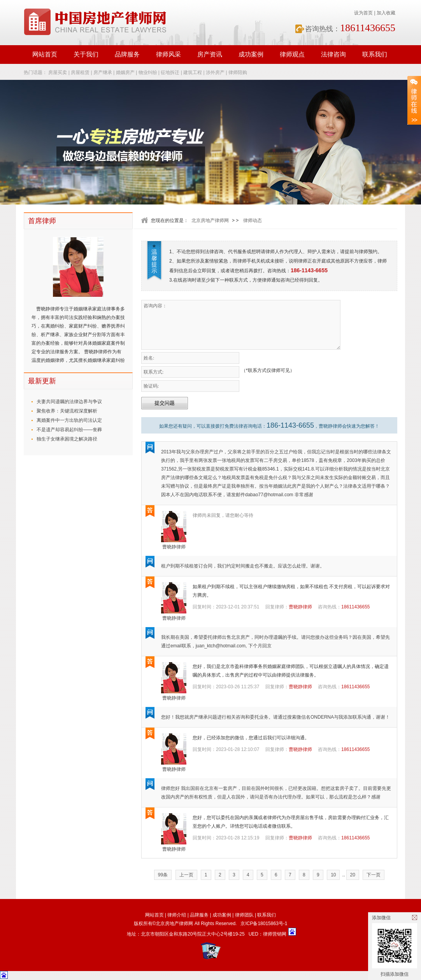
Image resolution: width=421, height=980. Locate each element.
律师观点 (292, 54)
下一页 (374, 875)
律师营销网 (275, 934)
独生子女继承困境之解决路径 (67, 439)
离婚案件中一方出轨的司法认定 (69, 420)
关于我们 (86, 54)
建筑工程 (193, 72)
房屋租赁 (80, 72)
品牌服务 (127, 54)
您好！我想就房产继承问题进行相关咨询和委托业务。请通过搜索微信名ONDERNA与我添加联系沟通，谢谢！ (275, 717)
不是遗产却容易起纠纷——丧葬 (69, 430)
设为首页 (363, 13)
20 (353, 875)
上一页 (186, 875)
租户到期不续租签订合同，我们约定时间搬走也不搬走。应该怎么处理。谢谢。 (243, 566)
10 (333, 875)
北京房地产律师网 (210, 220)
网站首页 (45, 54)
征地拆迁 (170, 72)
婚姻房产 (125, 72)
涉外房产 (215, 72)
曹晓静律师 (174, 547)
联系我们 (375, 54)
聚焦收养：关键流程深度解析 (67, 411)
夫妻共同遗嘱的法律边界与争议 (69, 402)
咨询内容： (241, 325)
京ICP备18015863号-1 (264, 924)
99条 (163, 875)
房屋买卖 (58, 72)
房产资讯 (210, 54)
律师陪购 (238, 72)
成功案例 (251, 54)
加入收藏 (386, 13)
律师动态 (253, 220)
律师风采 (168, 54)
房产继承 (103, 72)
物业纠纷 (148, 72)
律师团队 (244, 915)
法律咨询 (333, 54)
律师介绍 (177, 915)
